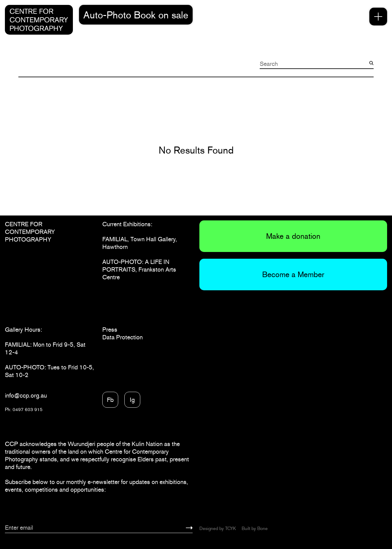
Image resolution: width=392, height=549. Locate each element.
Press (110, 330)
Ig (132, 400)
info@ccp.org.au (26, 395)
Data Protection (123, 337)
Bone (262, 528)
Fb (110, 400)
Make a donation (293, 236)
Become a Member (293, 274)
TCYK (230, 528)
